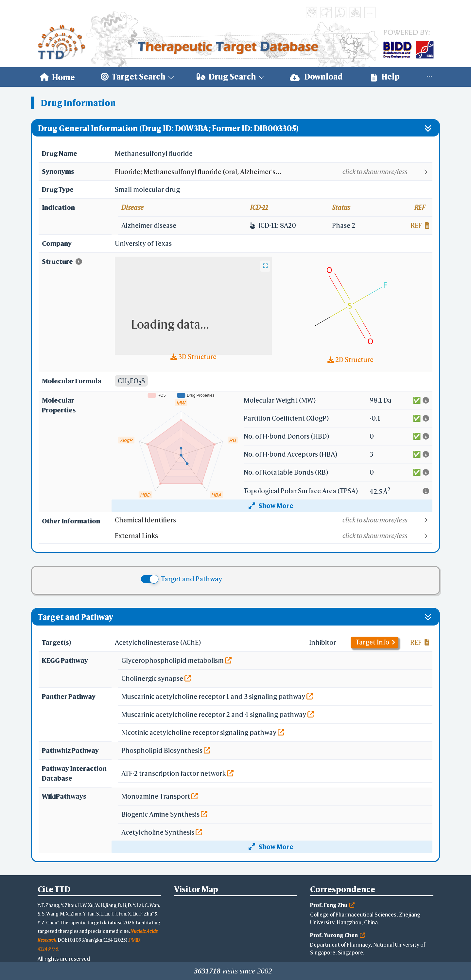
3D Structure (193, 357)
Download (316, 77)
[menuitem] (57, 77)
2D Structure (350, 360)
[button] (273, 172)
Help (385, 77)
